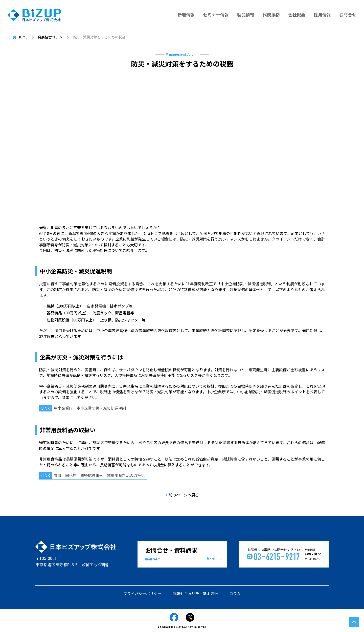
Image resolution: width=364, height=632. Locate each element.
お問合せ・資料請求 (182, 554)
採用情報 (322, 15)
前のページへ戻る (184, 495)
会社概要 (297, 15)
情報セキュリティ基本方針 (195, 593)
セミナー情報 (216, 15)
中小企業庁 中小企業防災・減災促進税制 (90, 408)
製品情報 (246, 15)
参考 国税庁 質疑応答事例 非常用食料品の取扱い (99, 475)
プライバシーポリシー (142, 593)
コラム (235, 593)
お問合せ (348, 15)
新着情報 (186, 15)
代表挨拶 (271, 15)
